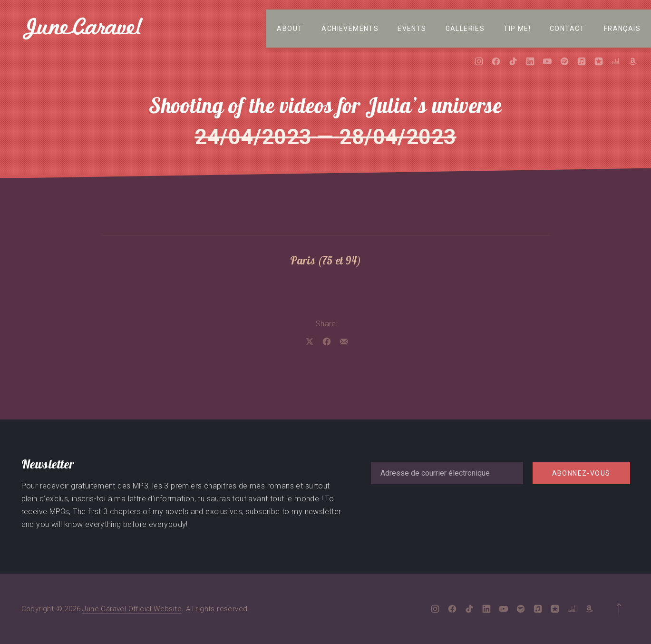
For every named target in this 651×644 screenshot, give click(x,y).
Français (622, 29)
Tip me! (517, 29)
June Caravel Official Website (132, 609)
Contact (567, 29)
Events (412, 29)
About (290, 29)
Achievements (350, 29)
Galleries (465, 29)
